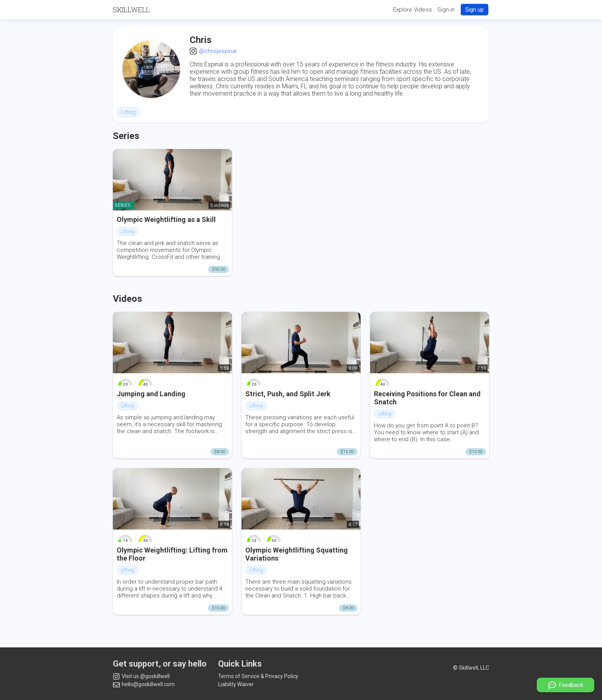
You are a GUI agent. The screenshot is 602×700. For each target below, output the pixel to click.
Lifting (128, 112)
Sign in (446, 10)
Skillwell (131, 10)
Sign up (475, 10)
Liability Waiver (236, 684)
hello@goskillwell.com (144, 684)
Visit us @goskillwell (141, 677)
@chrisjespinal (218, 51)
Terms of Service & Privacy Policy (258, 676)
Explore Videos (413, 10)
